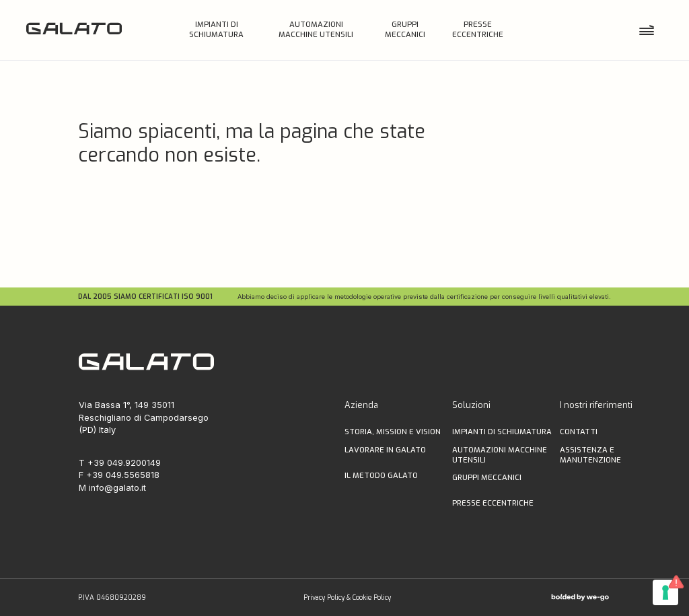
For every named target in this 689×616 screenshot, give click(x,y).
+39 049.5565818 (123, 475)
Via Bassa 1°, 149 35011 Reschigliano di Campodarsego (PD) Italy (144, 417)
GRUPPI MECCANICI (487, 478)
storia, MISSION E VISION (393, 432)
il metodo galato (381, 476)
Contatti (579, 432)
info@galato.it (117, 488)
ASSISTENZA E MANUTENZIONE (590, 455)
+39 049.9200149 (124, 463)
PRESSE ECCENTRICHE (493, 503)
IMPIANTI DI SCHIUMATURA (502, 432)
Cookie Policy (372, 597)
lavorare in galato (385, 450)
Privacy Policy (324, 597)
